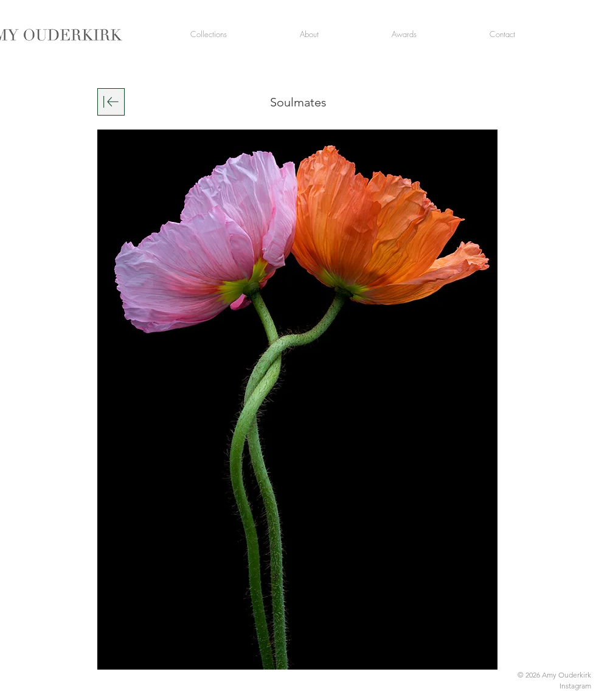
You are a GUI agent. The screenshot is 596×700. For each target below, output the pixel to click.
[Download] (111, 102)
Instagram (575, 686)
